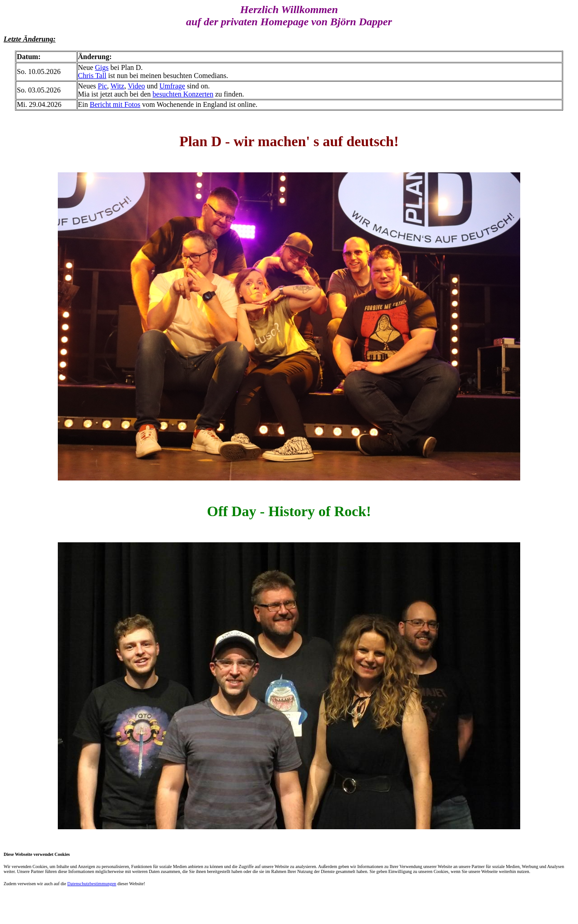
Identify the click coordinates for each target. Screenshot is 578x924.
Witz (117, 86)
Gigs (102, 67)
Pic (103, 86)
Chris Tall (92, 76)
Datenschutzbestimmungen (92, 884)
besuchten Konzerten (183, 94)
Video (136, 86)
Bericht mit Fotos (115, 104)
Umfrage (172, 86)
